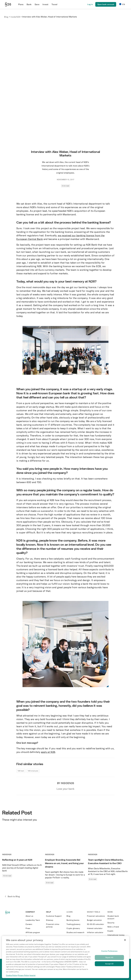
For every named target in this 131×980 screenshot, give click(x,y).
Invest (45, 4)
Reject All (109, 957)
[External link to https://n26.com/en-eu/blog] (76, 916)
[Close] (125, 940)
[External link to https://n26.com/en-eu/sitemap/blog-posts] (55, 920)
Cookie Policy (12, 975)
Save (37, 4)
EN (122, 4)
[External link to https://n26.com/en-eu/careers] (35, 924)
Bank (29, 4)
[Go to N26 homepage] (8, 4)
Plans (21, 4)
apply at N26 (48, 752)
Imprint (32, 975)
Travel (54, 4)
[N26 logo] (9, 912)
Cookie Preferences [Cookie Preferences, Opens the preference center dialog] (109, 951)
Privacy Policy (23, 975)
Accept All (109, 964)
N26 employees (33, 771)
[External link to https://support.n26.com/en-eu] (55, 916)
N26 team (21, 771)
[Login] (90, 4)
